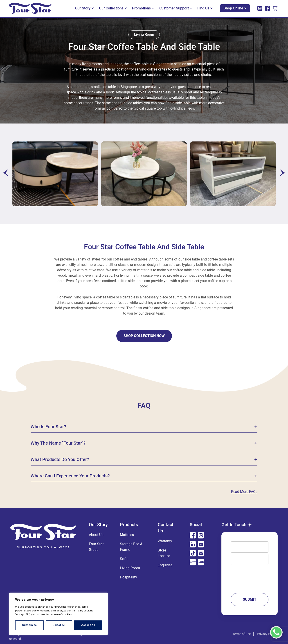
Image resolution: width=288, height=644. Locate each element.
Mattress (127, 535)
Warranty (165, 541)
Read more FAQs (244, 492)
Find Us (205, 8)
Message (250, 577)
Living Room (130, 568)
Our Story (84, 8)
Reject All (59, 625)
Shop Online (235, 8)
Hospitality (128, 577)
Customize (29, 625)
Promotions (143, 8)
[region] (58, 614)
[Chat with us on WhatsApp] (276, 632)
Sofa (124, 559)
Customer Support (176, 8)
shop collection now (144, 336)
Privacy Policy (267, 634)
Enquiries (165, 565)
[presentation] (6, 173)
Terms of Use (242, 634)
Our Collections (113, 8)
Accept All (88, 625)
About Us (96, 535)
